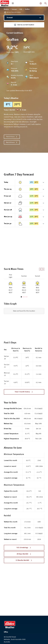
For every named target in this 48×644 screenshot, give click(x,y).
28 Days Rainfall (24, 554)
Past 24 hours (12, 137)
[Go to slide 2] (23, 297)
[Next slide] (43, 269)
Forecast (14, 9)
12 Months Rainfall (24, 560)
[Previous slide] (40, 269)
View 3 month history (24, 392)
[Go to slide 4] (27, 297)
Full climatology (24, 548)
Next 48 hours (12, 142)
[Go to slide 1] (21, 297)
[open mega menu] (13, 3)
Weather (6, 9)
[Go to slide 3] (25, 297)
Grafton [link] (27, 9)
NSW (21, 9)
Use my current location (24, 25)
